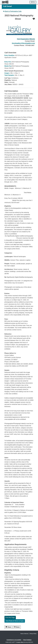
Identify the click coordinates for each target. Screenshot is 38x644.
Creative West (20, 642)
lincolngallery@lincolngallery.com (23, 43)
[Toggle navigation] (33, 2)
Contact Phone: (19, 45)
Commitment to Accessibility (14, 640)
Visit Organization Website (26, 39)
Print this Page (10, 617)
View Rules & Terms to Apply (15, 621)
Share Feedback (27, 640)
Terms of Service (24, 634)
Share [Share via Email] (17, 627)
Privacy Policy (33, 634)
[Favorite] (34, 19)
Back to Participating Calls (12, 11)
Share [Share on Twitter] (8, 627)
